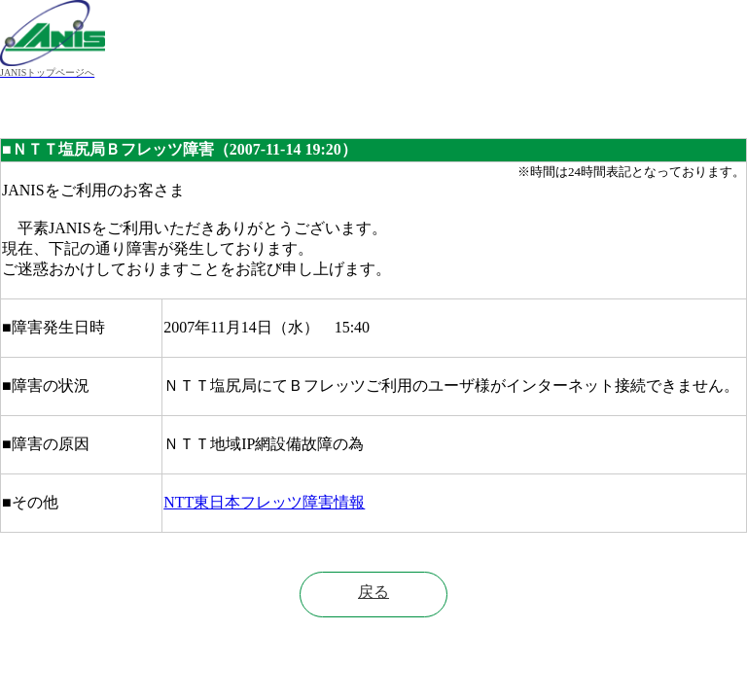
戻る (373, 592)
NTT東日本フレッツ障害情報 (264, 502)
